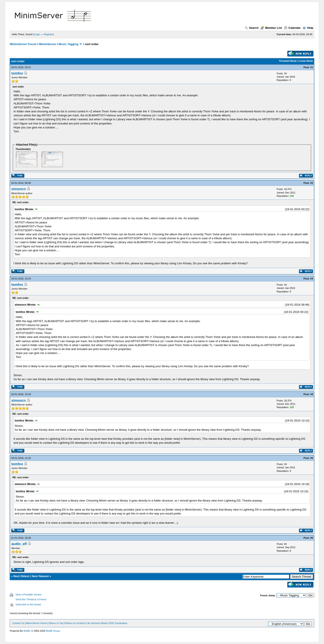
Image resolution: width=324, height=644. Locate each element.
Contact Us (18, 623)
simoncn (18, 189)
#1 (311, 67)
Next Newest (40, 576)
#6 (311, 538)
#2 (311, 183)
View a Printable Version (28, 595)
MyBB (27, 631)
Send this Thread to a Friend (31, 599)
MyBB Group (53, 631)
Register (48, 34)
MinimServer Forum (23, 44)
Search (251, 28)
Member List (271, 28)
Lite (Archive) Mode (97, 623)
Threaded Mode (288, 61)
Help (308, 28)
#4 (311, 394)
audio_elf (19, 544)
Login (37, 34)
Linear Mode (306, 61)
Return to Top (56, 623)
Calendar (292, 28)
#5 (311, 458)
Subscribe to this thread (28, 604)
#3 (311, 279)
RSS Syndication (118, 623)
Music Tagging (68, 44)
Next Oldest (21, 576)
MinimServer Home (36, 623)
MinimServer (47, 44)
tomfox (17, 73)
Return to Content (75, 623)
